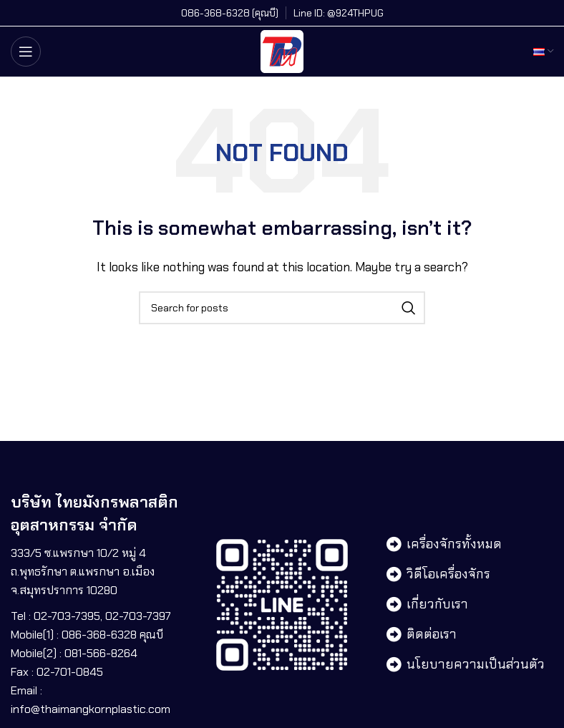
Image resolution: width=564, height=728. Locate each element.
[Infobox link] (230, 13)
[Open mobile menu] (26, 52)
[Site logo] (282, 50)
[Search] (282, 308)
